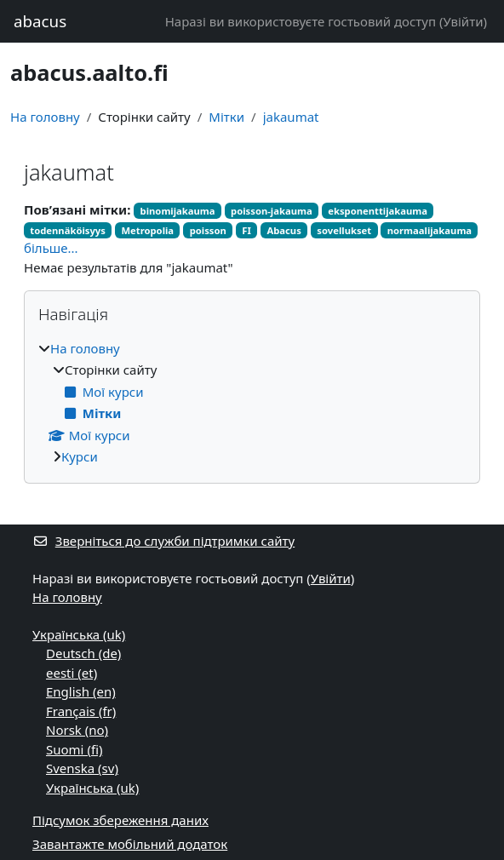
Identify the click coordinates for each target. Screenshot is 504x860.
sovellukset (344, 230)
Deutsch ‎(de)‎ (83, 653)
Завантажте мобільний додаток (130, 844)
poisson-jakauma (272, 211)
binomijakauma (178, 211)
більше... (51, 248)
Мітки (226, 117)
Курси (80, 456)
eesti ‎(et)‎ (72, 673)
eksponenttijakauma (378, 211)
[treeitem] (252, 403)
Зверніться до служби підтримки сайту (163, 541)
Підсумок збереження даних (120, 820)
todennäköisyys (68, 230)
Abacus (283, 230)
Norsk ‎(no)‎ (77, 730)
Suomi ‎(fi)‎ (74, 749)
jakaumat (291, 117)
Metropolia (147, 230)
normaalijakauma (430, 230)
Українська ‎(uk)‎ (79, 634)
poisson (208, 230)
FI (246, 230)
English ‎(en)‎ (81, 691)
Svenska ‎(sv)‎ (82, 768)
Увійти (463, 21)
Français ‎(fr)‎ (81, 711)
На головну (45, 117)
